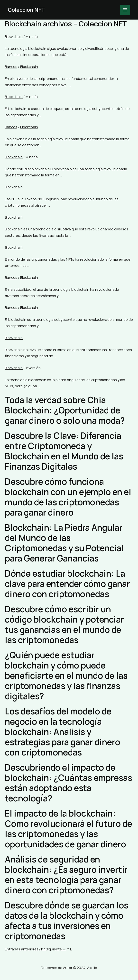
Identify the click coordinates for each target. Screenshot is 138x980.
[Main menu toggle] (125, 10)
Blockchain (14, 36)
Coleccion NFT (27, 10)
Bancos (11, 66)
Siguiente (56, 949)
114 (43, 949)
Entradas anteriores (22, 949)
